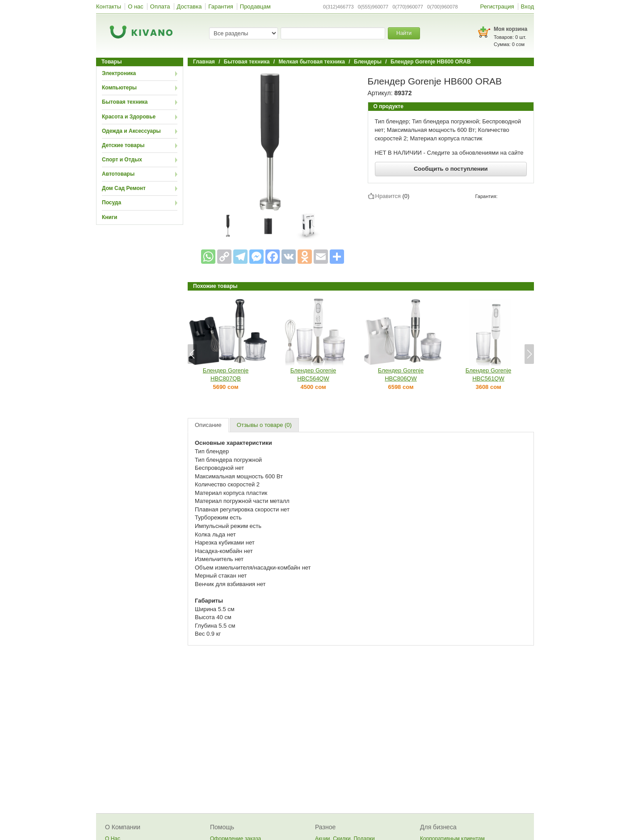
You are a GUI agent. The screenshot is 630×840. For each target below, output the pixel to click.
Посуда (111, 203)
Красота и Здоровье (129, 117)
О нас (136, 6)
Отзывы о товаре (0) (264, 425)
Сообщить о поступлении (451, 169)
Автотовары (118, 174)
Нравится (388, 196)
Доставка (189, 6)
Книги (109, 217)
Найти (404, 33)
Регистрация (497, 6)
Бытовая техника (125, 102)
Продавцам (255, 6)
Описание (208, 425)
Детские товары (123, 145)
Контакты (109, 6)
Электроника (119, 73)
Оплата (160, 6)
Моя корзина (510, 29)
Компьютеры (119, 88)
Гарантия (220, 6)
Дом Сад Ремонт (124, 188)
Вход (527, 6)
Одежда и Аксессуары (131, 131)
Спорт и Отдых (122, 160)
